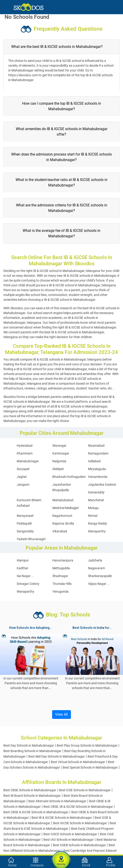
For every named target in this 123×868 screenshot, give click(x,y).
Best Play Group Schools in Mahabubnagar (87, 745)
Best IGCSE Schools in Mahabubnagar (80, 823)
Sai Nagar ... (25, 576)
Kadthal (22, 568)
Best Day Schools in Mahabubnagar (29, 745)
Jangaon (23, 485)
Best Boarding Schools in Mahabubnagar (32, 751)
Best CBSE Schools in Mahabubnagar (30, 790)
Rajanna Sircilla (63, 523)
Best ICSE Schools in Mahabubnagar (85, 790)
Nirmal (93, 516)
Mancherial (96, 500)
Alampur (23, 560)
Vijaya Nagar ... (99, 584)
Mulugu (93, 508)
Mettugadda (61, 568)
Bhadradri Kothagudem (69, 477)
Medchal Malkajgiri (66, 508)
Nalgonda (59, 461)
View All (61, 714)
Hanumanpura (63, 560)
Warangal (59, 446)
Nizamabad (96, 446)
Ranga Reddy (98, 523)
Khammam (25, 453)
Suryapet (23, 469)
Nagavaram (96, 568)
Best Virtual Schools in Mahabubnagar (78, 762)
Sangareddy (25, 531)
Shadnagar (60, 576)
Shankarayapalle (100, 576)
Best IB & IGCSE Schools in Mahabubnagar (62, 818)
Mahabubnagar (28, 461)
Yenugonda (60, 591)
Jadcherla (95, 560)
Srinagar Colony (28, 584)
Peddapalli (24, 523)
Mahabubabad (63, 500)
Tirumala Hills (62, 584)
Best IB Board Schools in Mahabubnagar (32, 796)
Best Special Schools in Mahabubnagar (90, 767)
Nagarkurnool (62, 516)
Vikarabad (60, 531)
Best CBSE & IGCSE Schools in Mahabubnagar (36, 812)
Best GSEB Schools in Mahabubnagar (79, 845)
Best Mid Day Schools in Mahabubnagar (57, 756)
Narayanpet (25, 516)
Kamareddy (96, 492)
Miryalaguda (97, 469)
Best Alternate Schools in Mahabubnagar (57, 801)
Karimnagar (61, 453)
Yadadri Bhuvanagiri (31, 539)
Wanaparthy (97, 531)
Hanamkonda (98, 477)
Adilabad (94, 461)
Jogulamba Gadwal (102, 485)
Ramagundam (98, 453)
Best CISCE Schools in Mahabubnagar (70, 834)
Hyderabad (25, 446)
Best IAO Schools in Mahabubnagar (69, 840)
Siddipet (58, 469)
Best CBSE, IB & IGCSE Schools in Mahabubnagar (78, 807)
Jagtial (22, 477)
